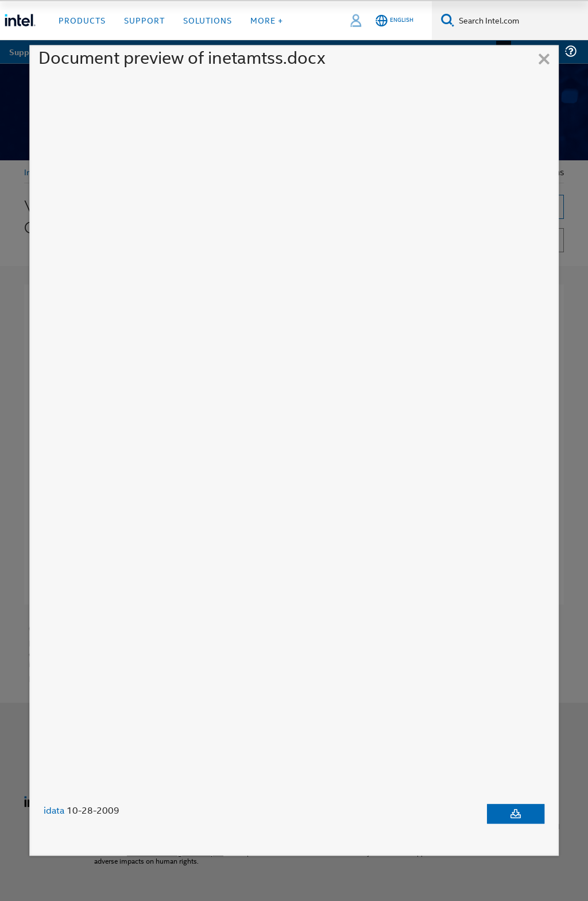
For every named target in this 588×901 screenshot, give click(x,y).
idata (54, 811)
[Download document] (516, 814)
